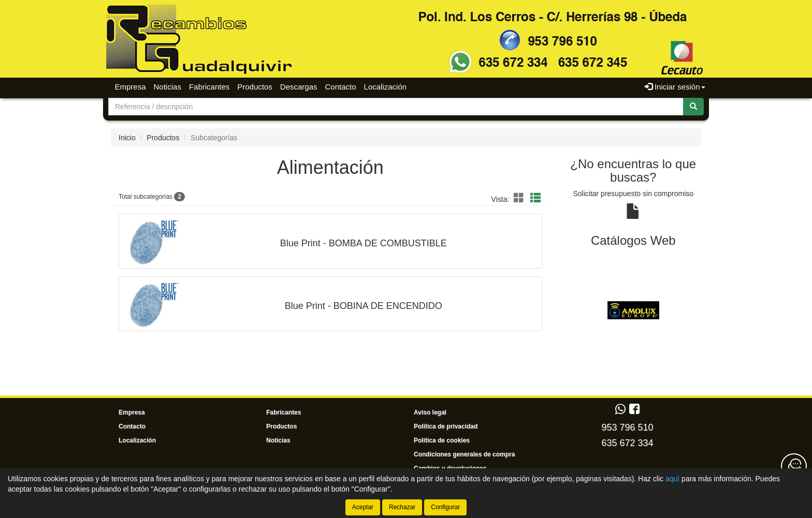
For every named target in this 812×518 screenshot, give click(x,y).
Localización (386, 87)
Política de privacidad (446, 426)
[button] (520, 198)
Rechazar (402, 507)
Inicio (127, 138)
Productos (255, 87)
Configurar (445, 507)
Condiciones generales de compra (464, 454)
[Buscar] (693, 107)
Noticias (168, 87)
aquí (672, 479)
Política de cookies (442, 440)
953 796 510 (627, 427)
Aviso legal (430, 412)
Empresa (130, 87)
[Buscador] (396, 107)
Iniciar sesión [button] (675, 87)
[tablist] (634, 310)
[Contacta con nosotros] (794, 466)
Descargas (299, 87)
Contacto (341, 87)
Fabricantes (209, 87)
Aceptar (363, 507)
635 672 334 (627, 443)
